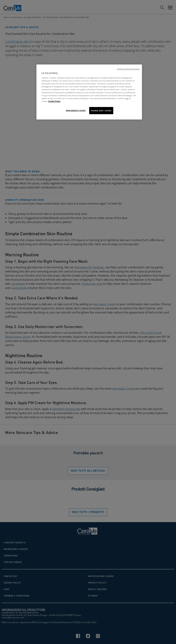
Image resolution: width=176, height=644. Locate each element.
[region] (89, 92)
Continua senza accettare (128, 69)
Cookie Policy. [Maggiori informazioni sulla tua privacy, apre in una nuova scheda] (54, 101)
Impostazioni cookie (76, 110)
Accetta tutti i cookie (101, 111)
